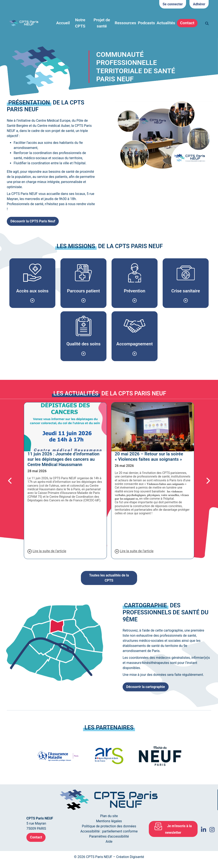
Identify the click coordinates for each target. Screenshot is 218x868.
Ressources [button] (125, 23)
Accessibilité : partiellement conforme (109, 831)
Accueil (63, 23)
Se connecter (173, 4)
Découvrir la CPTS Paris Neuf (33, 221)
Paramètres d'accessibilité (109, 836)
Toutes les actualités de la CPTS (109, 578)
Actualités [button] (166, 23)
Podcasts (146, 23)
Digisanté (137, 857)
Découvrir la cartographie (146, 687)
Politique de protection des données (109, 826)
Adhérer (199, 4)
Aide (109, 842)
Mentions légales (109, 821)
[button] (15, 481)
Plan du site (109, 816)
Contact (187, 23)
